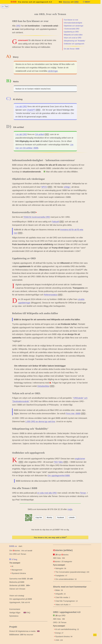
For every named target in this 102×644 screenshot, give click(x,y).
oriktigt (67, 187)
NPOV (44, 187)
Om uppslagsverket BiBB (59, 476)
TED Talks (58, 462)
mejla (70, 509)
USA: (59, 640)
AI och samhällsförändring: (67, 629)
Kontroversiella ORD (72, 29)
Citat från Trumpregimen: (66, 601)
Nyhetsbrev (14, 616)
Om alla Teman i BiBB (72, 49)
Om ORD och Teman (18, 554)
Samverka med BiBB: (18, 579)
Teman (83, 493)
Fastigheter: (61, 576)
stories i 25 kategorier (63, 562)
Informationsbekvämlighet (73, 23)
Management (17, 570)
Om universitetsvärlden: (66, 579)
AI (12, 566)
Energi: (59, 633)
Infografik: (60, 594)
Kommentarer (15, 609)
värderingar (53, 71)
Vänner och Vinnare (17, 589)
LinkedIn (72, 517)
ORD (76, 2)
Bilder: (59, 590)
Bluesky (49, 517)
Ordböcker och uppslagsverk (74, 44)
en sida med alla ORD (47, 493)
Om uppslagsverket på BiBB (21, 599)
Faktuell (55, 222)
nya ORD (60, 616)
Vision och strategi (17, 596)
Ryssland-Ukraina (19, 573)
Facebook (60, 517)
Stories (67, 2)
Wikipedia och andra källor (73, 35)
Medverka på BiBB (17, 582)
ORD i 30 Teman (60, 622)
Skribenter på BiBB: (20, 585)
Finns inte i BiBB (73, 414)
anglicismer (80, 459)
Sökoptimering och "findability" (75, 41)
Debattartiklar (43, 386)
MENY (86, 2)
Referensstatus (51, 295)
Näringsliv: (61, 568)
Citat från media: (63, 597)
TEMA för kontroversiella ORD (37, 217)
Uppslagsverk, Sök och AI (20, 602)
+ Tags (5, 6)
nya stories (62, 555)
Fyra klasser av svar (71, 20)
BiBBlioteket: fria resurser (21, 635)
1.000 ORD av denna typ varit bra (40, 421)
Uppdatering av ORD (71, 32)
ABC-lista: (57, 558)
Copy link (39, 517)
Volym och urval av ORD (73, 38)
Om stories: (15, 551)
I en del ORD (21, 106)
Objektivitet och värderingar (74, 26)
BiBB (31, 2)
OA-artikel (40, 134)
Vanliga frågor (15, 613)
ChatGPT (31, 110)
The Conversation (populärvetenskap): (72, 572)
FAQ (27, 613)
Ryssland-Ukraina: (64, 637)
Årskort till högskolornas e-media (22, 631)
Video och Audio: (63, 605)
